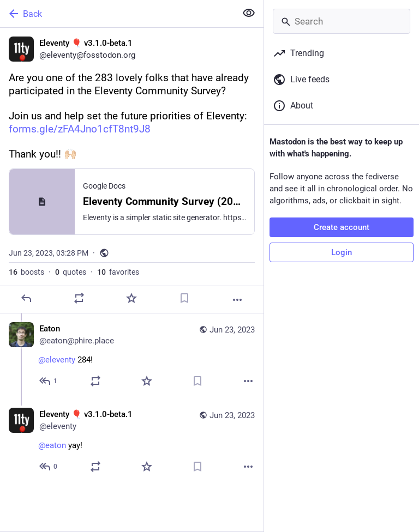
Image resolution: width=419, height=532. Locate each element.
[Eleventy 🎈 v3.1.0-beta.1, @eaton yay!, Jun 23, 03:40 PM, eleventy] (132, 442)
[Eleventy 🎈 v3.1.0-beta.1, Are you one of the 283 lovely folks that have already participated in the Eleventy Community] (132, 171)
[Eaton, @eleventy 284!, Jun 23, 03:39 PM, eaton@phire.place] (132, 356)
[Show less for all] (249, 13)
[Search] (342, 21)
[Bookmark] (184, 298)
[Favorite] (131, 298)
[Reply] (26, 298)
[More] (237, 300)
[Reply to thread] (49, 381)
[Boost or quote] (79, 298)
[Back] (117, 14)
